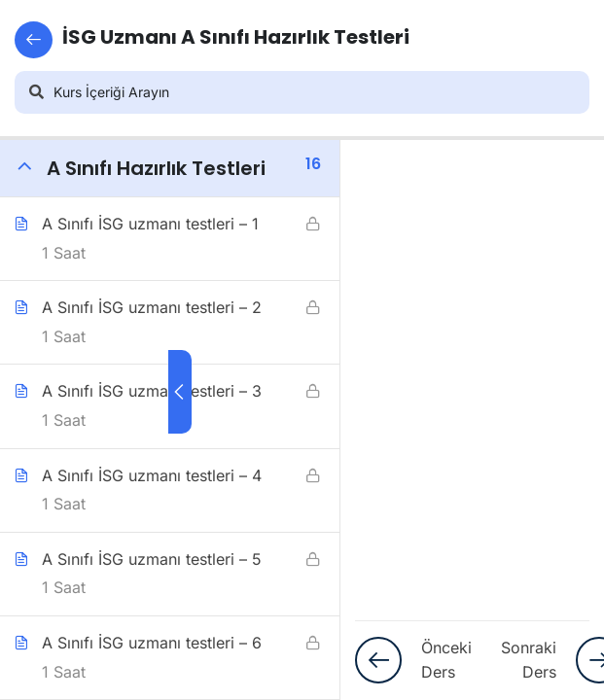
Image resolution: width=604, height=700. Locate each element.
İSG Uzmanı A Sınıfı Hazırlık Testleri (212, 40)
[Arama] (36, 92)
